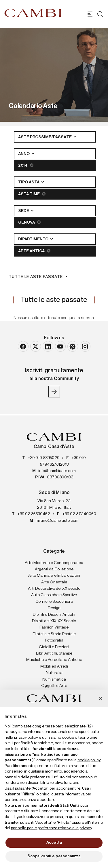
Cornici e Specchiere (54, 602)
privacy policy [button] (26, 738)
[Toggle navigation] (90, 14)
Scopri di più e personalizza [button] (54, 856)
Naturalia (54, 673)
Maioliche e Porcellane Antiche (54, 660)
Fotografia (54, 640)
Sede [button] (24, 211)
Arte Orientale (54, 582)
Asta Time (32, 194)
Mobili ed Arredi (54, 666)
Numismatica (54, 679)
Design (54, 608)
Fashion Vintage (54, 627)
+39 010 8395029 (43, 458)
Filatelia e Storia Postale (54, 634)
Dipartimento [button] (34, 239)
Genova (29, 222)
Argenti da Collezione (54, 569)
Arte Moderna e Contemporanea (54, 563)
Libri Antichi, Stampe (54, 653)
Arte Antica (34, 251)
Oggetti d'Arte (54, 686)
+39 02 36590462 (34, 514)
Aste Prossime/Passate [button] (45, 137)
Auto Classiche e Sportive (54, 595)
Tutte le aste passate (36, 277)
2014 (26, 165)
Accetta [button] (54, 843)
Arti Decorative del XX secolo (54, 589)
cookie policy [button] (89, 760)
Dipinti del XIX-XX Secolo (54, 621)
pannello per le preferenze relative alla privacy (52, 828)
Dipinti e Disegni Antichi (54, 615)
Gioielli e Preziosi (54, 647)
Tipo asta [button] (29, 182)
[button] (101, 699)
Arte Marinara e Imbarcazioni (54, 576)
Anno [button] (24, 154)
